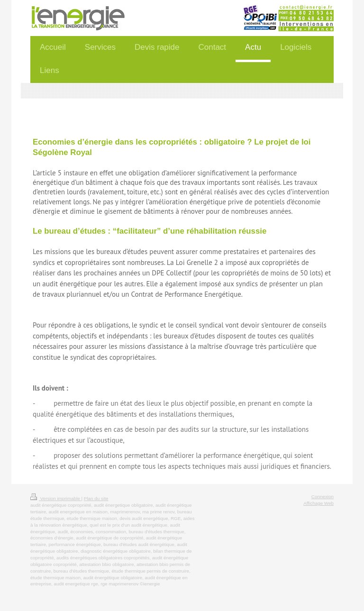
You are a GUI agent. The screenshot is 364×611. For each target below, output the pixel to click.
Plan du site (96, 498)
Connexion (323, 497)
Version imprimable (56, 498)
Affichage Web (318, 503)
